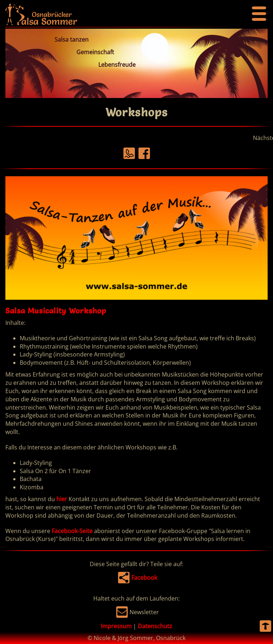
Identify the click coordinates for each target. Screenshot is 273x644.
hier (62, 499)
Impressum (116, 626)
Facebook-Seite (72, 531)
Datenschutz (155, 626)
